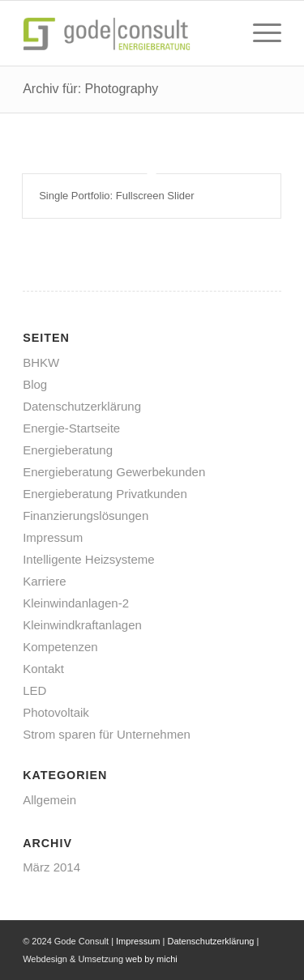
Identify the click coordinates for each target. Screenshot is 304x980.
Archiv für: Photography (90, 89)
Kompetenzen (60, 647)
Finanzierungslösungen (86, 516)
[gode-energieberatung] (126, 33)
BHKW (41, 362)
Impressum (53, 537)
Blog (35, 384)
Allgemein (49, 800)
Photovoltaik (56, 712)
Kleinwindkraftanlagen (82, 625)
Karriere (44, 581)
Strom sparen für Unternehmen (107, 734)
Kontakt (43, 669)
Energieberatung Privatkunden (105, 494)
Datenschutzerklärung (82, 406)
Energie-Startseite (71, 428)
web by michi (152, 959)
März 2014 (51, 867)
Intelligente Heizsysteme (89, 559)
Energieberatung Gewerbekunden (114, 472)
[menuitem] (259, 33)
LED (34, 690)
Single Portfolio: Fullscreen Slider (116, 196)
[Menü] (259, 33)
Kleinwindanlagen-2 (76, 603)
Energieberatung (68, 450)
